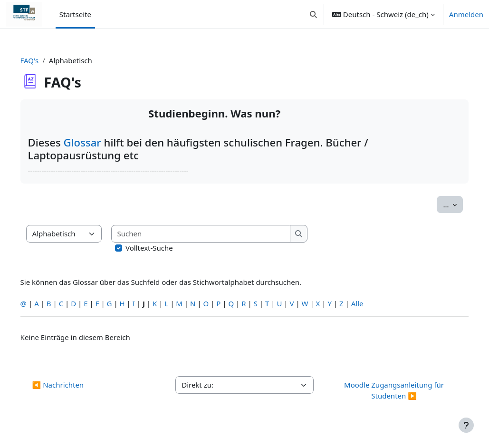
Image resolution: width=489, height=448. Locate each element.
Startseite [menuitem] (75, 14)
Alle (371, 303)
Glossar (97, 142)
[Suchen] (214, 234)
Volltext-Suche (163, 248)
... (440, 204)
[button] (313, 14)
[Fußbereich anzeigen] (466, 425)
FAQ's (43, 60)
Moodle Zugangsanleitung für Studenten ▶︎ (385, 390)
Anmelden (466, 14)
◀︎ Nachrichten (72, 385)
